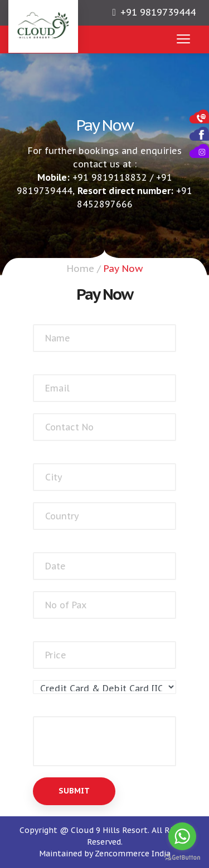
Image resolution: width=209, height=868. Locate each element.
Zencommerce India (133, 854)
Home (80, 269)
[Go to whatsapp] (182, 836)
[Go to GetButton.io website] (182, 857)
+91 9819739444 (158, 12)
